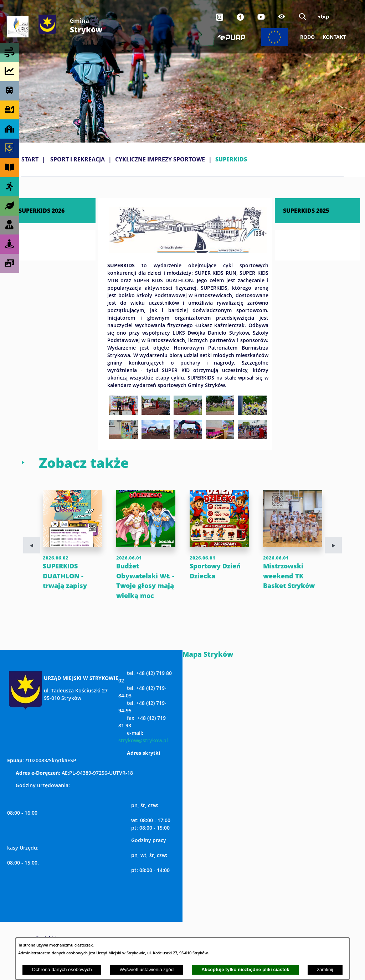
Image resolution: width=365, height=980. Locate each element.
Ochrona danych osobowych (62, 969)
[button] (188, 251)
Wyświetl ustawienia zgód (146, 969)
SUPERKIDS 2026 (42, 210)
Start (30, 159)
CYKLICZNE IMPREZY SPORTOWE (160, 159)
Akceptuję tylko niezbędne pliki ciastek (245, 969)
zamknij (325, 969)
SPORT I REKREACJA (78, 159)
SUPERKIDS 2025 (306, 210)
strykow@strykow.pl (143, 750)
